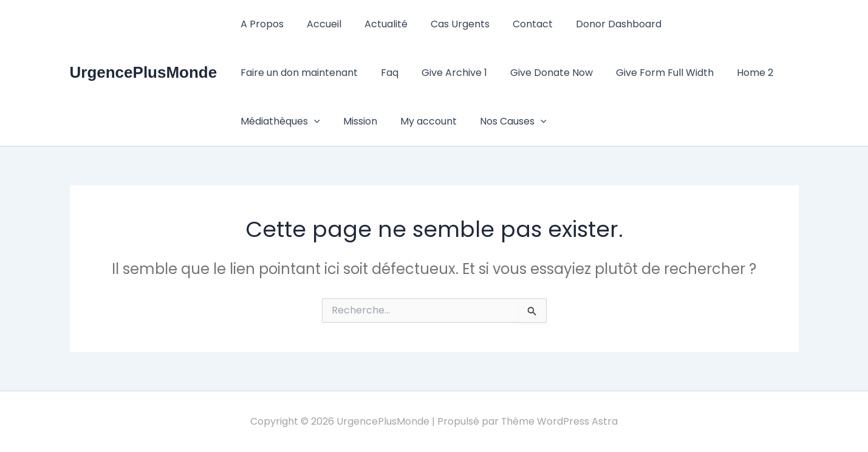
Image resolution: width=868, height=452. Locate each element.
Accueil (319, 24)
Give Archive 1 (309, 73)
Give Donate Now (402, 73)
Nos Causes (348, 122)
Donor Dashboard (599, 24)
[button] (709, 73)
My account (267, 121)
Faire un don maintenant (719, 24)
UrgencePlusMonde (144, 72)
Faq (248, 73)
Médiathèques (676, 73)
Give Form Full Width (512, 73)
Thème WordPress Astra (560, 421)
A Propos (260, 24)
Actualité (377, 24)
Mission (752, 73)
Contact (516, 24)
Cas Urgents (447, 24)
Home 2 (598, 73)
